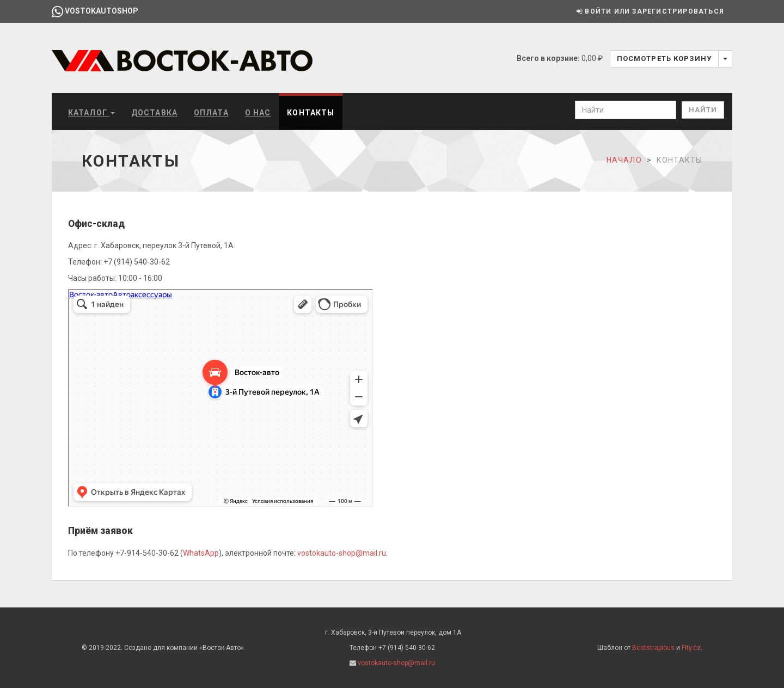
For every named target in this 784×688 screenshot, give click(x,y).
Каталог (91, 113)
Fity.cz (691, 648)
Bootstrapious (653, 648)
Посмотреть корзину (664, 59)
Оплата (211, 113)
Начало (624, 160)
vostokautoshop (95, 11)
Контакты (311, 113)
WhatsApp (201, 553)
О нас (258, 113)
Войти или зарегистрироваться (650, 11)
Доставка (154, 113)
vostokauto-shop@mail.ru (342, 553)
